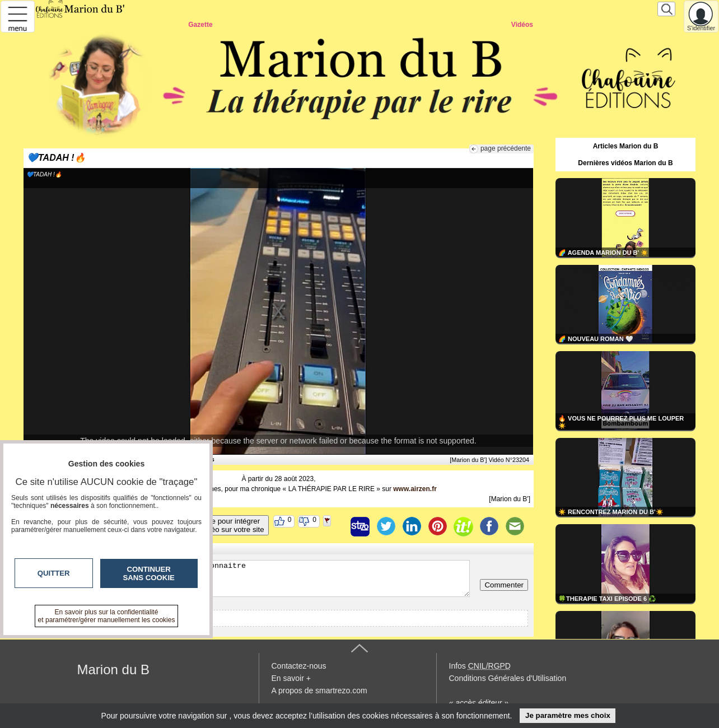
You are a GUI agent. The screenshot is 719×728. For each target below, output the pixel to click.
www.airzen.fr (415, 489)
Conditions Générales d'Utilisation (508, 678)
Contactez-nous (299, 666)
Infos (480, 666)
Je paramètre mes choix (568, 715)
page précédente (506, 148)
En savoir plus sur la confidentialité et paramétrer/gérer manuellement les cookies (107, 616)
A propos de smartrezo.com (319, 690)
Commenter (504, 585)
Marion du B (113, 669)
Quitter (54, 573)
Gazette (200, 25)
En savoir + (291, 678)
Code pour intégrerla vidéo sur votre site (229, 525)
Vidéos (522, 25)
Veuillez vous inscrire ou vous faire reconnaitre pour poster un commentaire (249, 578)
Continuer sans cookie (149, 573)
